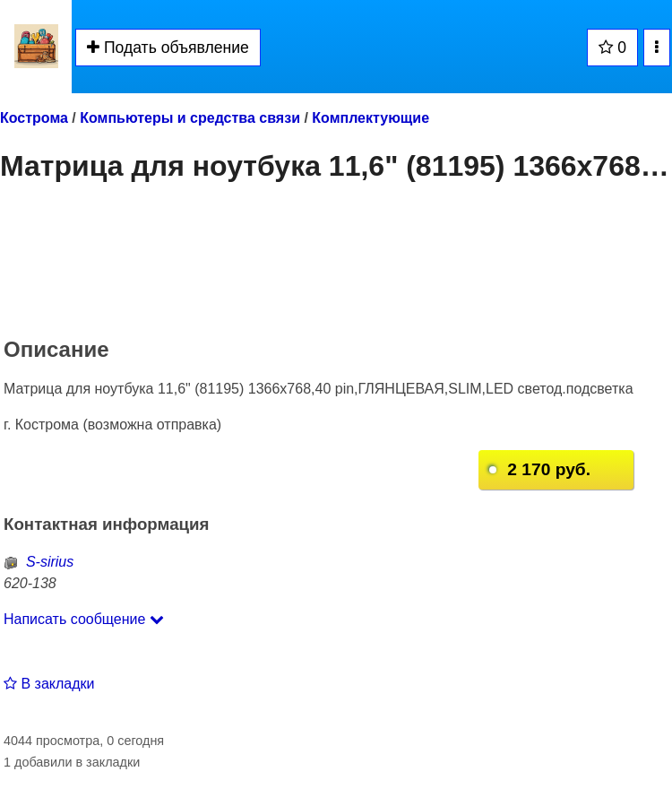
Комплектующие (370, 118)
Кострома (34, 118)
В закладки (49, 684)
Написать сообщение (84, 619)
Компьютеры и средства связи (190, 118)
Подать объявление (168, 48)
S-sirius (39, 562)
